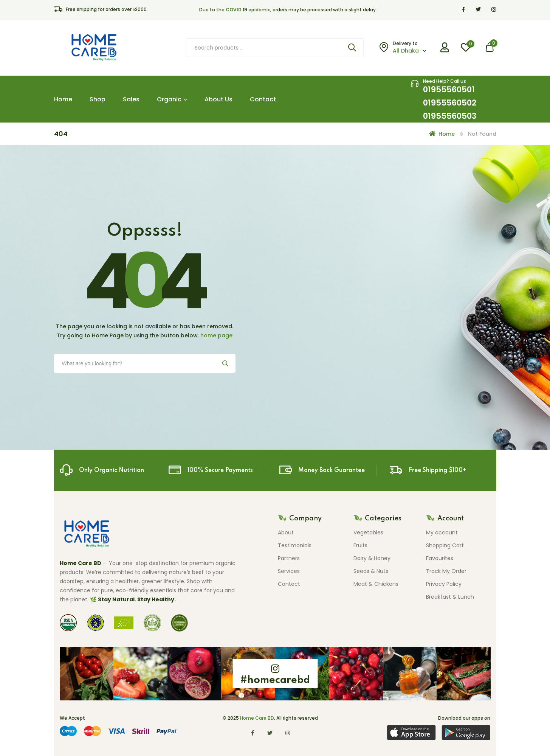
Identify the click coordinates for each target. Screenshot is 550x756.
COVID (234, 10)
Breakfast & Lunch (450, 597)
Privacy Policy (444, 584)
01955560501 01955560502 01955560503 (450, 103)
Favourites (440, 558)
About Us (218, 99)
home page (216, 335)
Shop (98, 99)
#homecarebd (275, 680)
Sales (131, 99)
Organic (172, 99)
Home (63, 99)
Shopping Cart (445, 545)
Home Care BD (257, 718)
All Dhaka (406, 51)
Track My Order (446, 571)
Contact (263, 99)
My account (442, 532)
